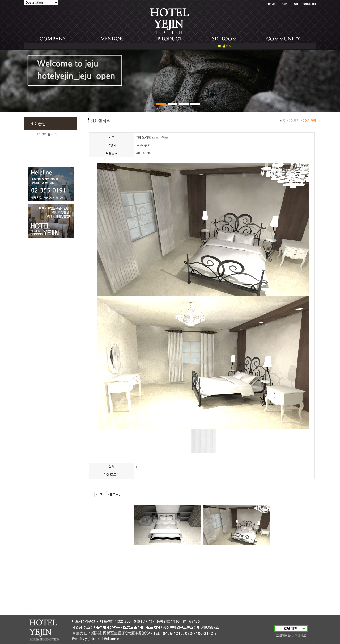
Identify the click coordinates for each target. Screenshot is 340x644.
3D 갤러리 (49, 134)
